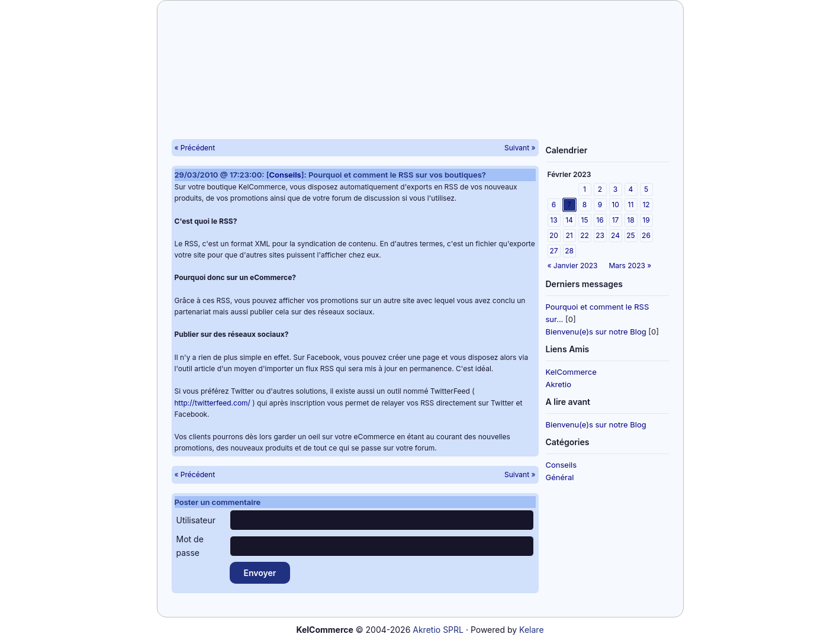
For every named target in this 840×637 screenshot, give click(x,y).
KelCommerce (571, 372)
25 (630, 235)
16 (600, 220)
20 (554, 235)
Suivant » (520, 148)
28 (569, 251)
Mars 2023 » (630, 266)
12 (646, 205)
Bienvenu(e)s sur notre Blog (596, 332)
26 (646, 235)
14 (569, 220)
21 (569, 235)
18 (630, 220)
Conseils (561, 465)
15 (585, 220)
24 (615, 235)
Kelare (531, 630)
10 (615, 205)
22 (585, 235)
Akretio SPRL (438, 630)
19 (646, 220)
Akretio (559, 384)
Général (560, 477)
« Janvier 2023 (573, 266)
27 (553, 251)
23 (600, 235)
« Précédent (195, 148)
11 (631, 205)
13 (553, 220)
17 (616, 220)
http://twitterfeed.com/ (213, 403)
